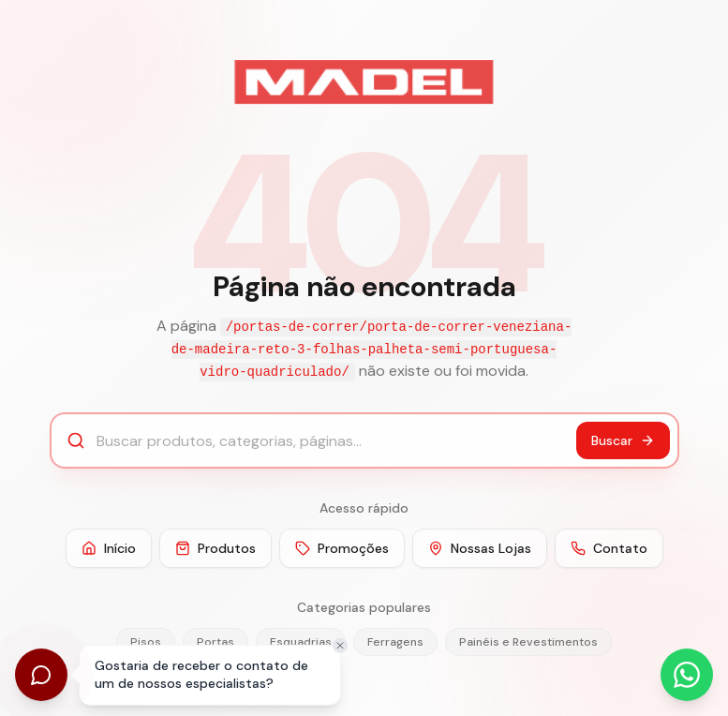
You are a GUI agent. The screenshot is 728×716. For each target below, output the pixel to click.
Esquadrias (301, 642)
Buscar (623, 440)
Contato (609, 548)
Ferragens (395, 642)
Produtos (215, 548)
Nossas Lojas (480, 548)
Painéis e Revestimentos (528, 642)
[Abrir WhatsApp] (687, 675)
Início (109, 548)
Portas (215, 642)
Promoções (342, 548)
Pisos (146, 642)
